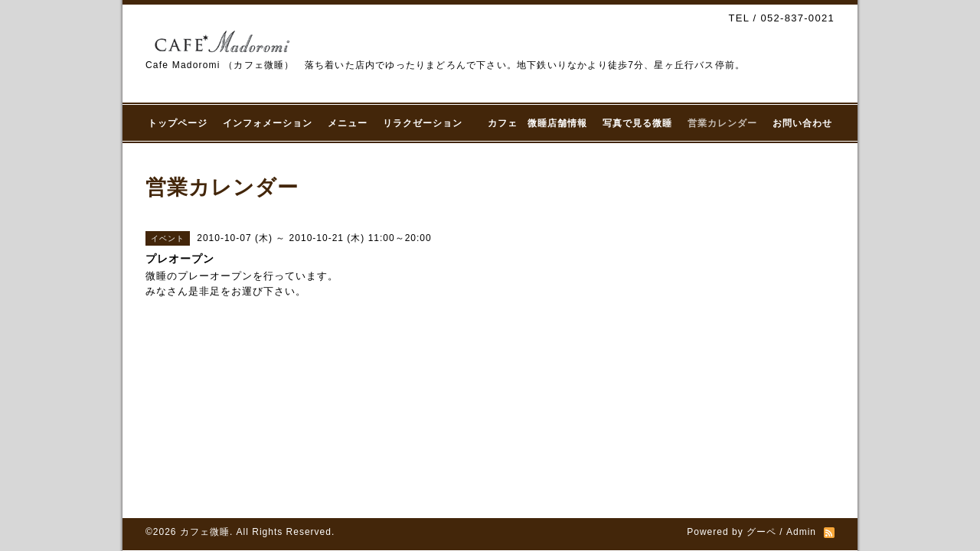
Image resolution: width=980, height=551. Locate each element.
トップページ (178, 123)
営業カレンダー (722, 123)
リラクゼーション (428, 123)
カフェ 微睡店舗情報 (537, 123)
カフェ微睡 (205, 532)
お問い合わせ (802, 123)
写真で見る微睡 (637, 123)
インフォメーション (268, 123)
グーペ (761, 532)
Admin (801, 532)
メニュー (348, 123)
